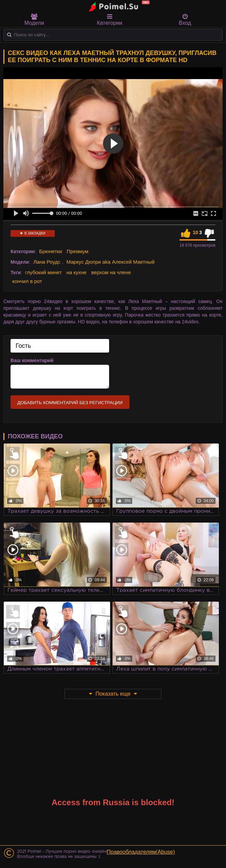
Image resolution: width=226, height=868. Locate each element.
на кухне (76, 272)
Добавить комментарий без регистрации (70, 403)
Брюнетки (50, 251)
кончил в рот (27, 281)
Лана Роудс (47, 262)
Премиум (77, 251)
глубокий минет (44, 272)
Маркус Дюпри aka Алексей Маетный (111, 262)
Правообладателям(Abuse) (141, 852)
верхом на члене (111, 272)
